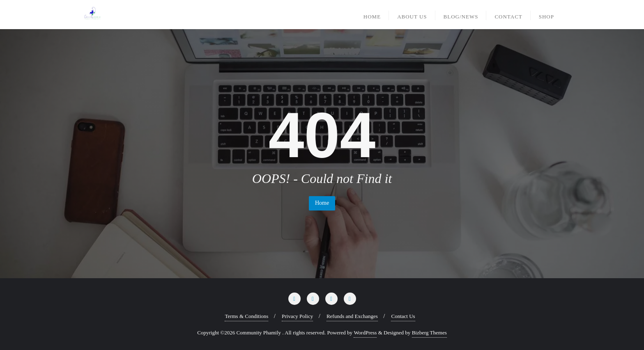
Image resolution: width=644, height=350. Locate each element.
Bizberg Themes (429, 333)
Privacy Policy (297, 316)
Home (322, 203)
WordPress (365, 333)
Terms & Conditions (246, 316)
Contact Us (403, 316)
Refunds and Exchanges (352, 316)
